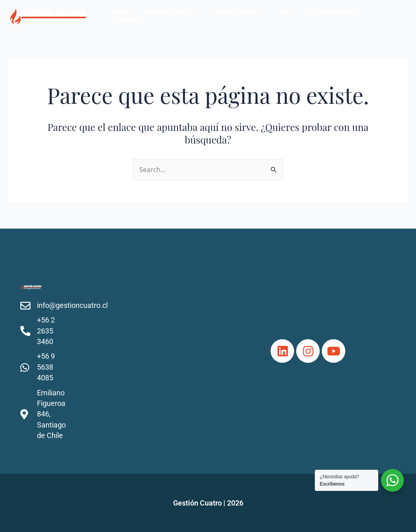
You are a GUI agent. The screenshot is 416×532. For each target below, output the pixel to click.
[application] (202, 16)
